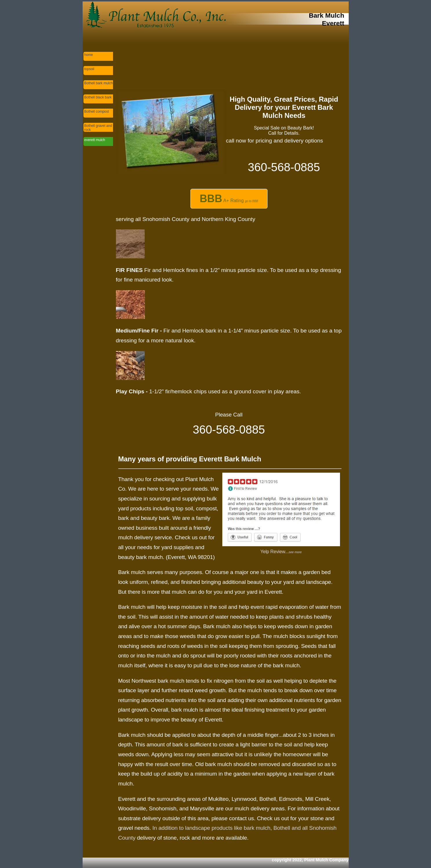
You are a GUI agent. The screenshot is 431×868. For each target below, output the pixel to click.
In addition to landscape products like (198, 828)
